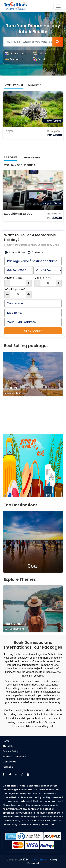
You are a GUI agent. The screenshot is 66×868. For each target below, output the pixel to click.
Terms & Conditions (14, 757)
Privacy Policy (11, 751)
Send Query (33, 331)
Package (8, 767)
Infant (15, 289)
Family (40, 59)
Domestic (35, 85)
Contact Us (9, 762)
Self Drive (10, 157)
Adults (13, 278)
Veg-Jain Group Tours (20, 165)
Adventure (14, 59)
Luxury (39, 53)
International (14, 85)
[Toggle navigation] (58, 6)
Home (6, 741)
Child (43, 278)
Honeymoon (15, 53)
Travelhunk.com (40, 860)
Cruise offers (31, 158)
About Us (8, 746)
